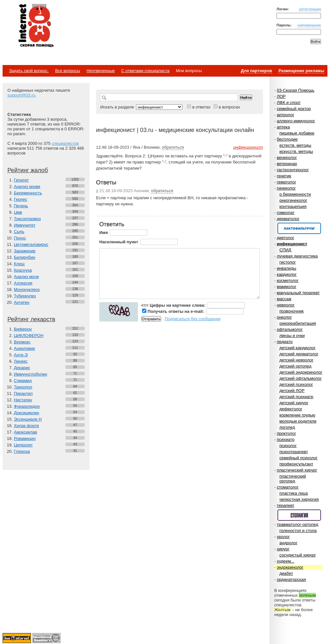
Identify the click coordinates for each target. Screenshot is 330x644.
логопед (287, 427)
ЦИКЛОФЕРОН (29, 336)
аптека (283, 127)
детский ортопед (295, 366)
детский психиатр (296, 397)
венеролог (287, 158)
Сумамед (23, 381)
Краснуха (23, 270)
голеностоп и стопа (298, 531)
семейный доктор (294, 109)
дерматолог (288, 219)
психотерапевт (294, 452)
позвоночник (291, 311)
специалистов (65, 143)
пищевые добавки (297, 133)
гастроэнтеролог (293, 170)
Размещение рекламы (301, 71)
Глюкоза (22, 451)
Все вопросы (68, 71)
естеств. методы (295, 145)
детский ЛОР (292, 391)
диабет (286, 573)
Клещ (19, 264)
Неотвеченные (101, 71)
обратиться (173, 147)
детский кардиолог (297, 348)
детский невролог (296, 360)
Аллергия (23, 283)
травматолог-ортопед (298, 524)
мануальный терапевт (298, 293)
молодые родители (298, 421)
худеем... (286, 561)
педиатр (285, 342)
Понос (20, 238)
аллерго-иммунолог (296, 121)
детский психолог (296, 384)
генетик (284, 176)
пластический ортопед (293, 479)
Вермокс (22, 342)
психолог (288, 446)
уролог (283, 537)
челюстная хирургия (299, 499)
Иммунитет (25, 225)
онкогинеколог (293, 200)
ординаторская (291, 579)
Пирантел (23, 393)
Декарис (22, 368)
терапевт (286, 505)
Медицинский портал (36, 26)
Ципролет (23, 445)
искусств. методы (296, 151)
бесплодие (287, 139)
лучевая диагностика (297, 256)
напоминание (309, 25)
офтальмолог (290, 329)
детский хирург (294, 403)
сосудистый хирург (298, 555)
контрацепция (293, 206)
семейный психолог (298, 458)
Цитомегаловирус (31, 244)
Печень (21, 206)
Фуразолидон (27, 406)
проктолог (286, 433)
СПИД (285, 250)
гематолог (286, 182)
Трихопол (23, 387)
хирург (283, 549)
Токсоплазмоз (27, 219)
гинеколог (286, 188)
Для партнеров (256, 71)
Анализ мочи (26, 277)
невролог (286, 305)
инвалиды (286, 268)
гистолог (288, 262)
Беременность (28, 193)
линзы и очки (292, 336)
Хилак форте (26, 426)
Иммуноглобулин (30, 374)
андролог (288, 543)
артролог (286, 115)
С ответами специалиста (145, 71)
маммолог (287, 287)
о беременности (295, 194)
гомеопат (286, 213)
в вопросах (229, 107)
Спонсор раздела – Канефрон (299, 228)
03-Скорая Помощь (296, 90)
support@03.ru (21, 95)
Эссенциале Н (28, 419)
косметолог (288, 280)
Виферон (23, 329)
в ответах (202, 107)
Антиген (22, 302)
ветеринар (287, 164)
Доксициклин (26, 413)
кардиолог (287, 274)
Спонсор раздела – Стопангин (299, 515)
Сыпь (19, 232)
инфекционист (292, 244)
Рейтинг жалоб (28, 170)
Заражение (25, 251)
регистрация (310, 9)
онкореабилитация (298, 323)
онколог (284, 317)
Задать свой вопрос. (29, 71)
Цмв (18, 212)
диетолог (286, 238)
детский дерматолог (299, 354)
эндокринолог (290, 567)
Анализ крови (27, 187)
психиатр (286, 439)
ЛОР (281, 96)
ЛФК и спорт (289, 103)
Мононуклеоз (27, 289)
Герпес (20, 199)
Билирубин (24, 257)
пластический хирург (297, 470)
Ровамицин (25, 439)
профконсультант (296, 464)
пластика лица (294, 493)
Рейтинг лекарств (31, 319)
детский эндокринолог (301, 372)
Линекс (21, 361)
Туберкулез (25, 296)
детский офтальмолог (301, 378)
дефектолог (291, 409)
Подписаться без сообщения (193, 319)
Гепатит (21, 180)
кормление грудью (297, 415)
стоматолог (288, 487)
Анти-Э (21, 355)
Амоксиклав (25, 432)
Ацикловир (24, 348)
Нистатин (23, 400)
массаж (284, 299)
